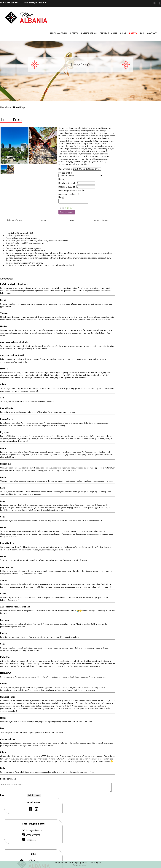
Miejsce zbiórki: (65, 173)
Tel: (9, 3)
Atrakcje (43, 222)
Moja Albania (5, 107)
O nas (123, 33)
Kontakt (152, 33)
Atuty (72, 222)
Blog (14, 853)
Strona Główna (19, 821)
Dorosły (62, 179)
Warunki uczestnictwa (21, 857)
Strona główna (59, 33)
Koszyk (133, 33)
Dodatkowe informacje (14, 222)
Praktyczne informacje (101, 222)
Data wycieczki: (65, 169)
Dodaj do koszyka (67, 213)
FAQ (142, 33)
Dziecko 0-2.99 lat (67, 183)
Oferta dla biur (109, 33)
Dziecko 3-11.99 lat (67, 187)
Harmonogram (89, 33)
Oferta (74, 33)
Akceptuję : (68, 194)
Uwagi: (61, 197)
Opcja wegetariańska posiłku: (72, 190)
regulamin (72, 194)
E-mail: (35, 3)
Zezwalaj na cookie (81, 865)
